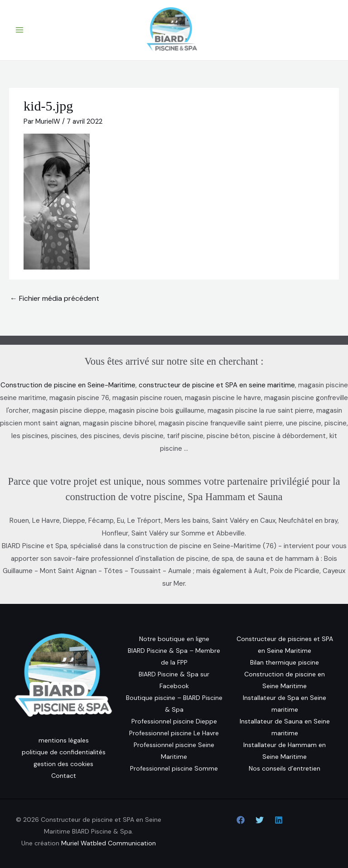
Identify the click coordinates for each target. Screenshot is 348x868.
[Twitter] (260, 820)
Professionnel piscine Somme (174, 768)
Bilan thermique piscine (285, 662)
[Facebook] (241, 820)
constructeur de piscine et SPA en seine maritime (217, 385)
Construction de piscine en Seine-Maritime (68, 385)
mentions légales (64, 740)
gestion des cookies (63, 764)
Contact (64, 776)
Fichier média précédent (55, 298)
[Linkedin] (279, 820)
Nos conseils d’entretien (285, 768)
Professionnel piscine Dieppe (174, 721)
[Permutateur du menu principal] (20, 30)
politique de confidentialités (64, 752)
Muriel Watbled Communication (109, 843)
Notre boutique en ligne (174, 639)
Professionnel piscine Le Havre (174, 733)
